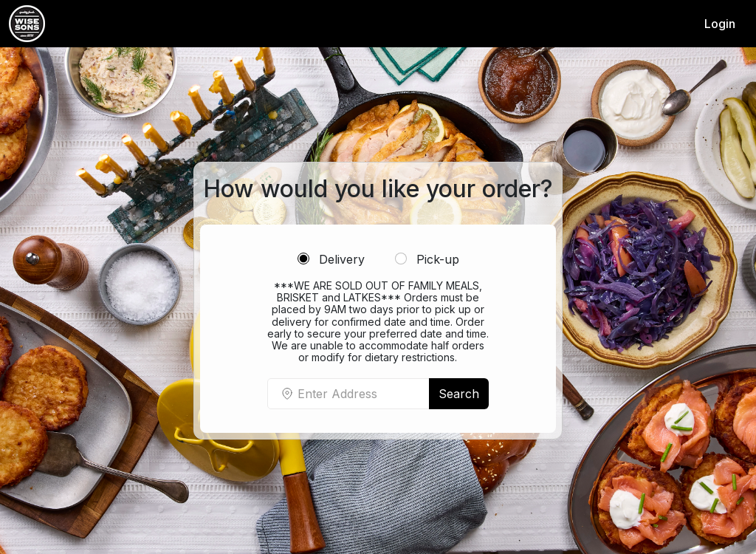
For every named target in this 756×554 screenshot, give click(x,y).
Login (720, 24)
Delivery (331, 259)
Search (459, 394)
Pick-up (427, 259)
